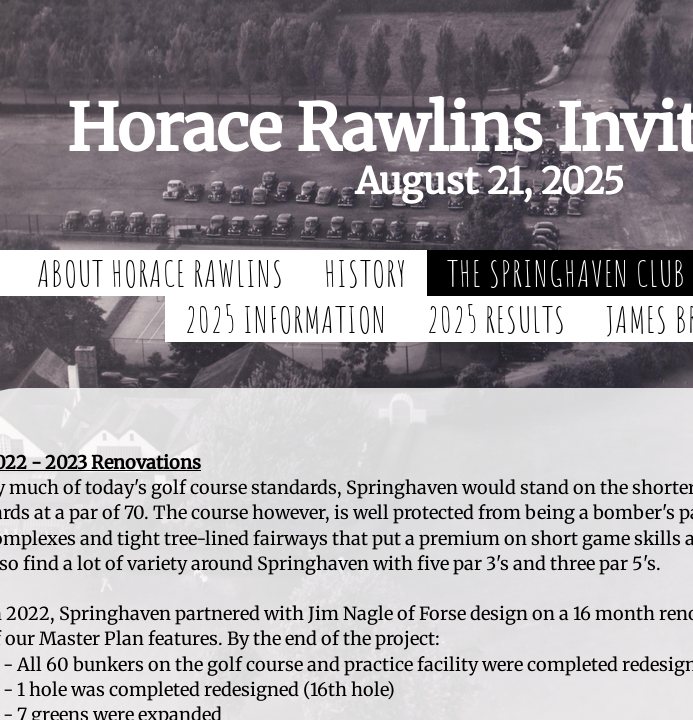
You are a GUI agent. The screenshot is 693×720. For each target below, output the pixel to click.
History (365, 273)
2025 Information (286, 319)
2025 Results (496, 319)
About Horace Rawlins (160, 273)
